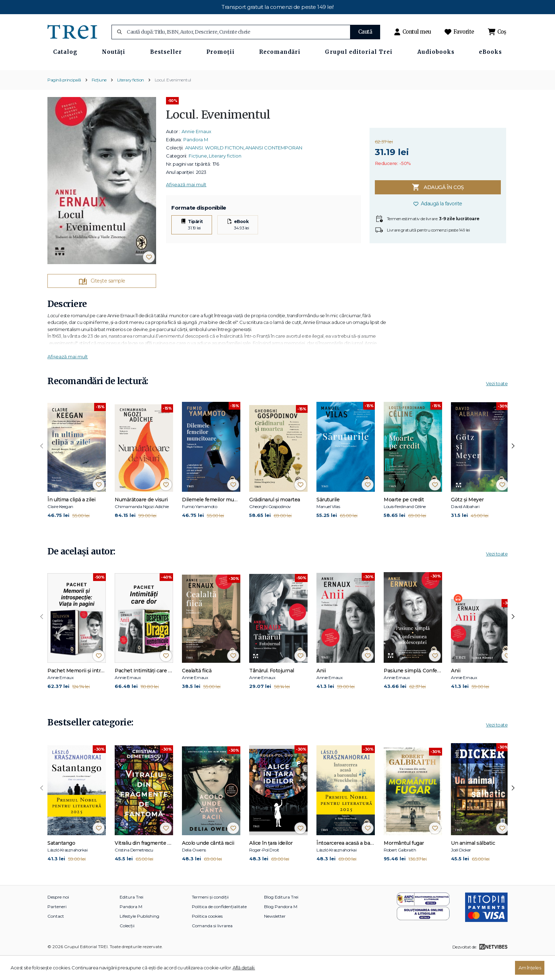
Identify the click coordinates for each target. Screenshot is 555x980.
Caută (365, 32)
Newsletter (275, 939)
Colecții (127, 949)
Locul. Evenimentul (173, 103)
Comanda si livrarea (212, 949)
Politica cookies (207, 939)
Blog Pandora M (281, 930)
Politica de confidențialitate (219, 930)
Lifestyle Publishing (139, 939)
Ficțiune (99, 103)
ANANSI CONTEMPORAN (274, 171)
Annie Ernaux (196, 155)
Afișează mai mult (186, 208)
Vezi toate (497, 407)
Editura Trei (131, 920)
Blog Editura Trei (281, 920)
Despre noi (58, 920)
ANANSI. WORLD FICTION (214, 171)
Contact (56, 939)
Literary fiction (131, 103)
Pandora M (196, 163)
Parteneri (57, 930)
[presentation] (42, 469)
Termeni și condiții (210, 920)
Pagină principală (64, 103)
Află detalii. (244, 968)
